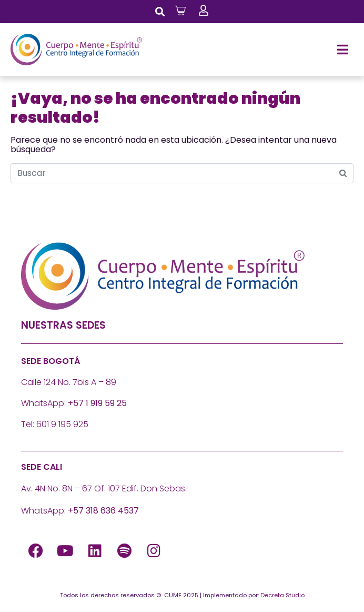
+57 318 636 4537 (103, 511)
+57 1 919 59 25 (97, 403)
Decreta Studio (282, 595)
